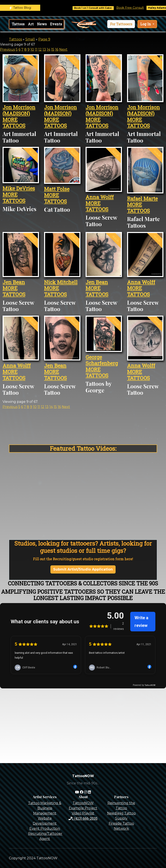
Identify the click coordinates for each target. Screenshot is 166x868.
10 (32, 49)
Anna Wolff (100, 197)
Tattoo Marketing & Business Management (45, 808)
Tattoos (18, 24)
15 (53, 49)
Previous (7, 49)
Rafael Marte (142, 199)
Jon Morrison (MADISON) (19, 110)
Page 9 (44, 39)
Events (56, 24)
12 (40, 49)
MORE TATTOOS (14, 123)
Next (63, 49)
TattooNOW (83, 803)
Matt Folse (57, 189)
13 (44, 49)
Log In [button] (146, 24)
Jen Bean (14, 282)
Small (30, 39)
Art (31, 24)
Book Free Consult (135, 8)
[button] (121, 24)
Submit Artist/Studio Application (83, 569)
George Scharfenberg (102, 360)
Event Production (45, 829)
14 (49, 49)
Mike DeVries (19, 188)
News (42, 24)
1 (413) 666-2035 (83, 818)
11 (36, 49)
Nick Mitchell (61, 282)
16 (57, 49)
